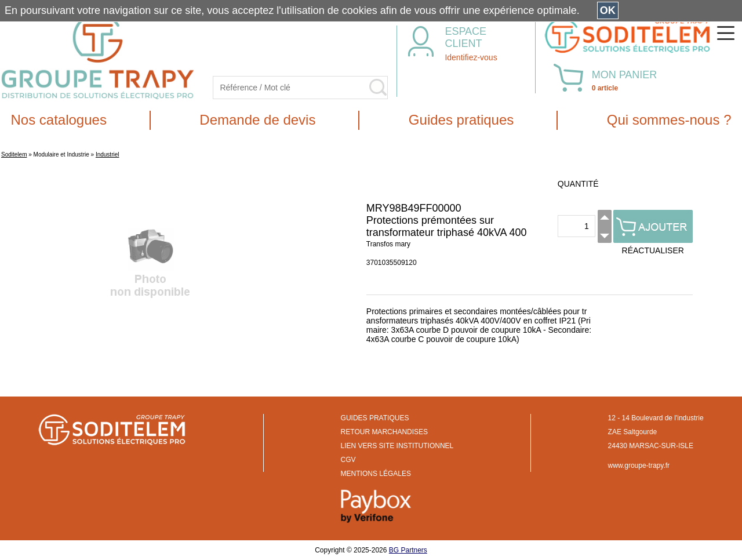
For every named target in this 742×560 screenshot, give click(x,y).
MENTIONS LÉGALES (376, 474)
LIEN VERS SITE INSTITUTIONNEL (397, 446)
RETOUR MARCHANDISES (384, 432)
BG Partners (408, 550)
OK (608, 10)
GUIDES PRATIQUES (375, 418)
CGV (348, 460)
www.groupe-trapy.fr (639, 466)
